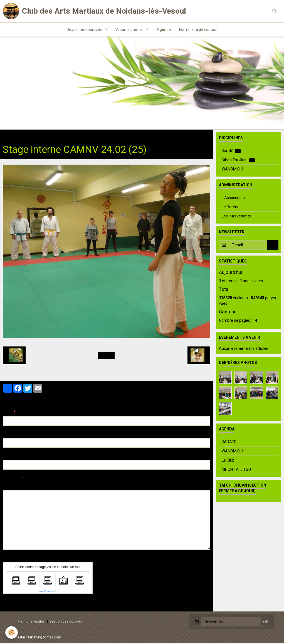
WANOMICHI (232, 170)
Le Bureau (231, 208)
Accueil (9, 137)
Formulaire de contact (198, 29)
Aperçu (101, 487)
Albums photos (130, 29)
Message (11, 479)
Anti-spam (12, 559)
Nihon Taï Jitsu (238, 161)
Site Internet (14, 457)
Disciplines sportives (85, 29)
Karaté (231, 152)
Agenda (164, 29)
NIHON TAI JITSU (236, 471)
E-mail (9, 435)
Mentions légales (31, 623)
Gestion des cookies (66, 623)
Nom (7, 413)
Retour (106, 357)
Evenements (67, 137)
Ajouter (15, 605)
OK (273, 246)
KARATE (229, 443)
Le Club (228, 462)
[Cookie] (12, 632)
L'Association (233, 199)
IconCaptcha (47, 593)
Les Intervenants (236, 217)
